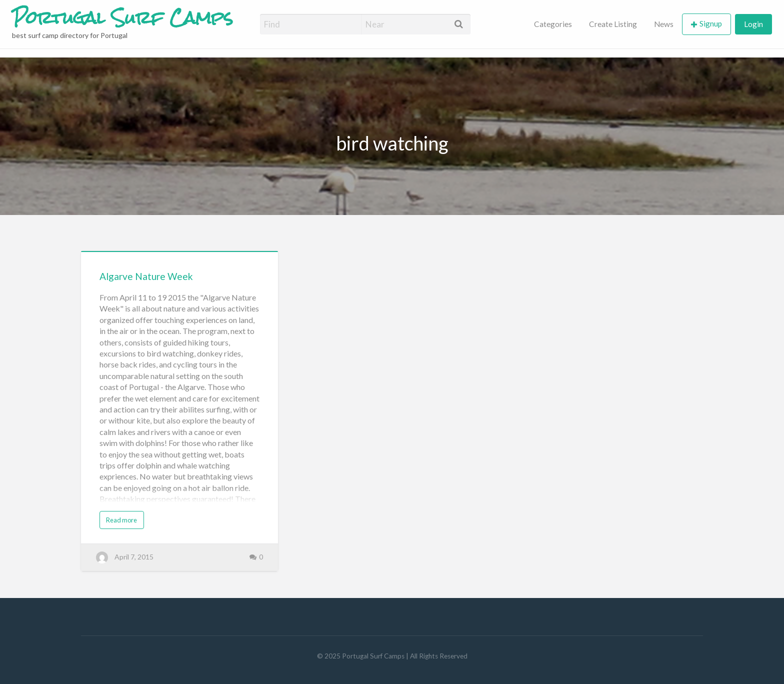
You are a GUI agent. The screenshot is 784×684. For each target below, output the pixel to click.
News (664, 24)
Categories (553, 24)
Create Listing (613, 24)
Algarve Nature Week (146, 276)
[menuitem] (553, 24)
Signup (711, 23)
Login (753, 24)
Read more (121, 520)
